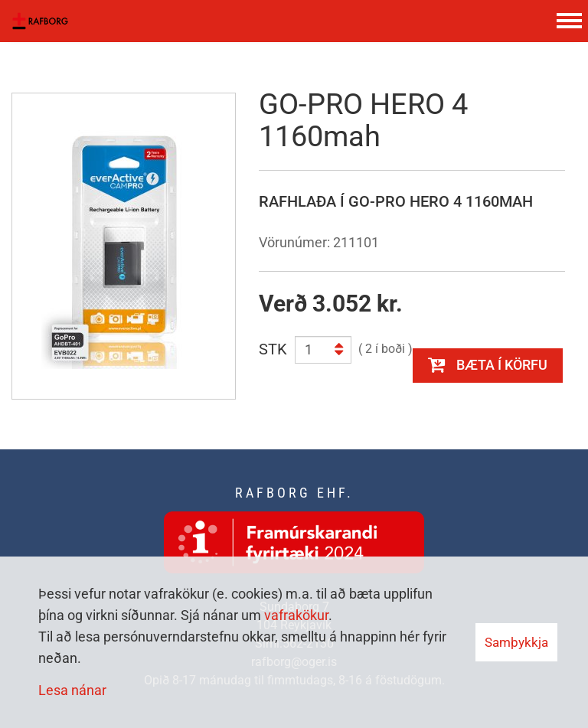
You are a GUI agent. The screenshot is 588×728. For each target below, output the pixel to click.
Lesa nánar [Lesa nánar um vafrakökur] (72, 690)
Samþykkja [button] (516, 642)
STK (273, 349)
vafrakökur (296, 615)
